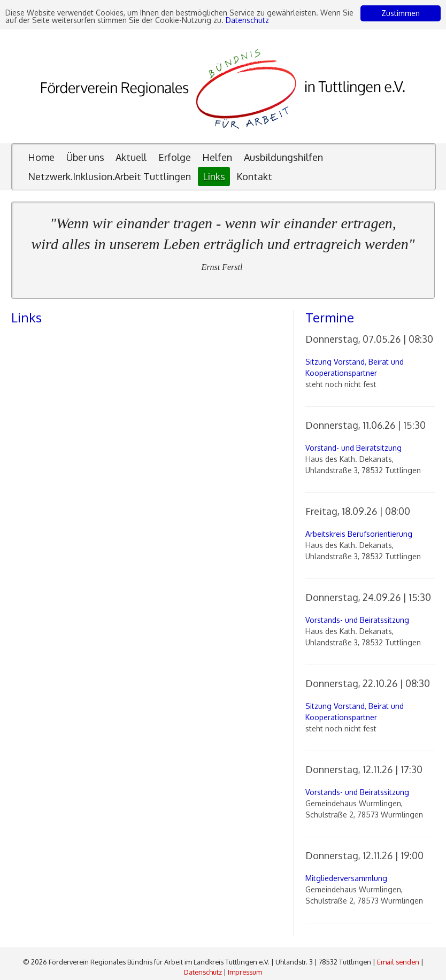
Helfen (217, 157)
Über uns (85, 157)
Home (41, 157)
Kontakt (254, 176)
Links (214, 176)
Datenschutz (247, 20)
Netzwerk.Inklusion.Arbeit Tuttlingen (109, 176)
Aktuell (131, 157)
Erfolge (175, 157)
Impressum (245, 972)
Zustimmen (401, 13)
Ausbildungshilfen (283, 157)
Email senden (398, 962)
